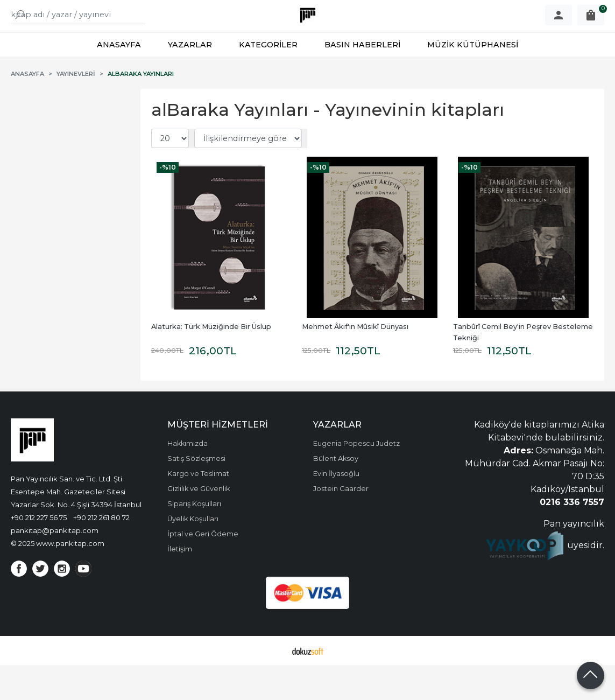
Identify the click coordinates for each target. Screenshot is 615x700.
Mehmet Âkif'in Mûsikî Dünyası (355, 362)
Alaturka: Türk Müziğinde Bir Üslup (211, 362)
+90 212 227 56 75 (39, 552)
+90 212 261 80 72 (101, 552)
